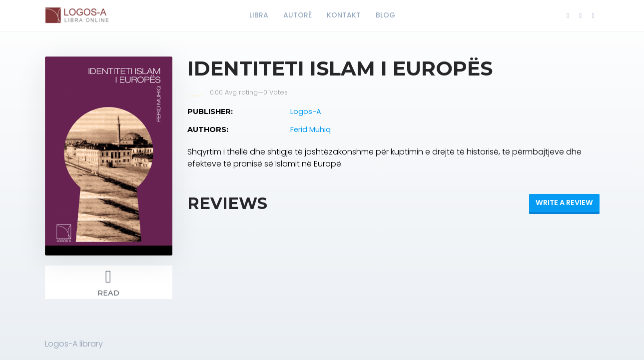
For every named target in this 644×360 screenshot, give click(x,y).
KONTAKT (344, 15)
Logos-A (306, 111)
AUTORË (298, 15)
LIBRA (259, 15)
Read (109, 281)
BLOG (385, 15)
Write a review (564, 202)
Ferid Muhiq (311, 129)
